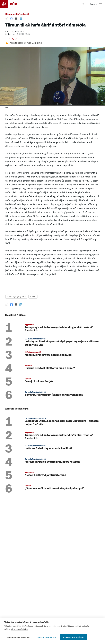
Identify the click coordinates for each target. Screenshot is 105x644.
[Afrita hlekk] (7, 19)
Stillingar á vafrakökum (18, 637)
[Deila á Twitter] (16, 19)
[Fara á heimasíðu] (11, 4)
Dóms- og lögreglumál (17, 14)
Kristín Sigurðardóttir (15, 32)
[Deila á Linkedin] (21, 19)
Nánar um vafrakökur (19, 630)
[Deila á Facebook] (11, 19)
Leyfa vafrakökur (74, 637)
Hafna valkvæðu (46, 637)
